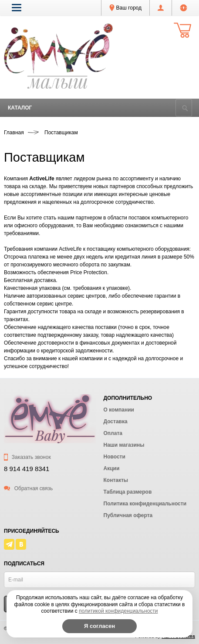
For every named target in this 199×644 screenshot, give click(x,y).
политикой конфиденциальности (118, 611)
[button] (17, 7)
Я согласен (99, 626)
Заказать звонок (27, 457)
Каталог (20, 108)
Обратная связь (28, 488)
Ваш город (125, 8)
